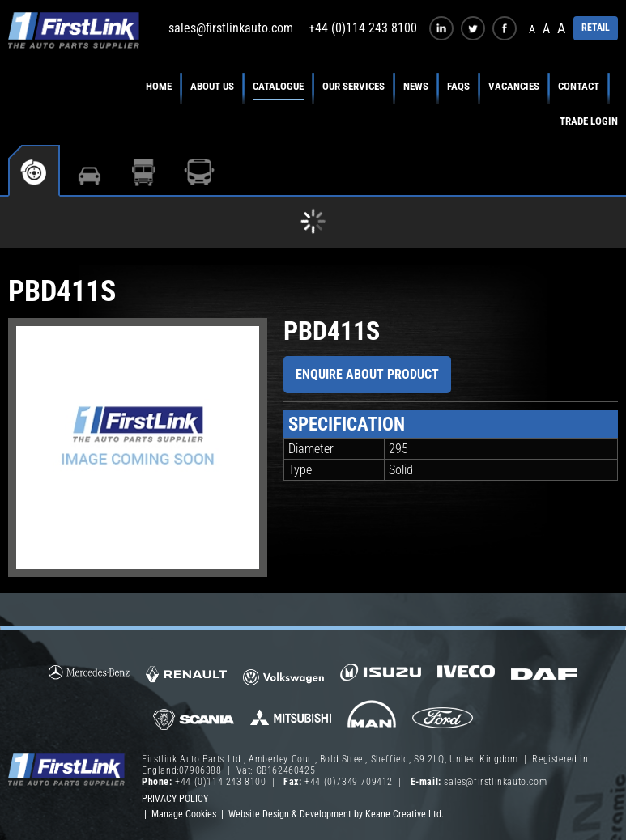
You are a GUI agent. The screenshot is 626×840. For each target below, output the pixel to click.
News (416, 86)
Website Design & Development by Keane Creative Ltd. (336, 814)
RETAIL (596, 28)
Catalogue (278, 86)
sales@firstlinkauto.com (231, 28)
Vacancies (514, 86)
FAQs (458, 86)
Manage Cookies (184, 814)
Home (159, 86)
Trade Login (589, 121)
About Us (212, 86)
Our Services (353, 86)
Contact (579, 86)
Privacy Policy (175, 799)
